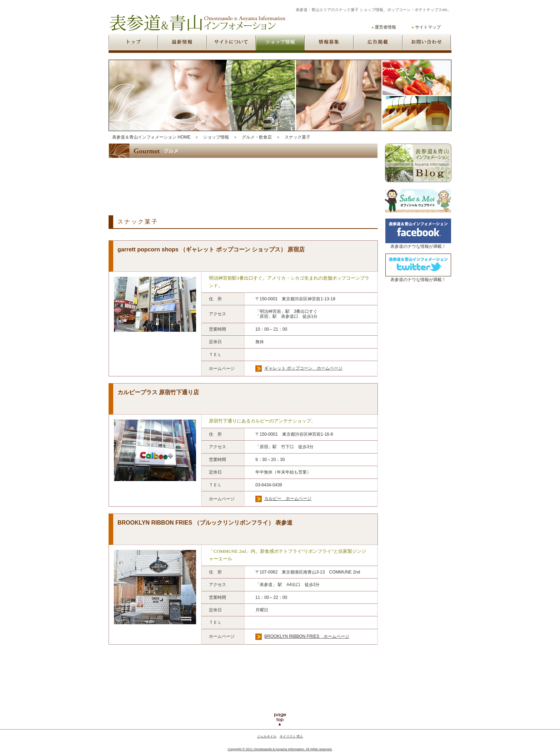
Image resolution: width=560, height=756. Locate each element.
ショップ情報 (216, 137)
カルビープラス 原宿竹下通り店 (158, 392)
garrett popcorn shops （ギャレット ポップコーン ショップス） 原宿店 (211, 249)
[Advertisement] (239, 181)
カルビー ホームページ (288, 499)
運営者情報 (385, 27)
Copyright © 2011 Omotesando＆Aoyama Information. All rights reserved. (280, 749)
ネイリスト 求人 (291, 736)
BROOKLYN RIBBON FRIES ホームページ (307, 636)
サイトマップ (428, 27)
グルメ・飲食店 (257, 137)
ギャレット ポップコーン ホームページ (303, 368)
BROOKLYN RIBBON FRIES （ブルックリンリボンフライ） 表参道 (205, 523)
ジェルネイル (267, 736)
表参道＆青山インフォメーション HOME (151, 137)
